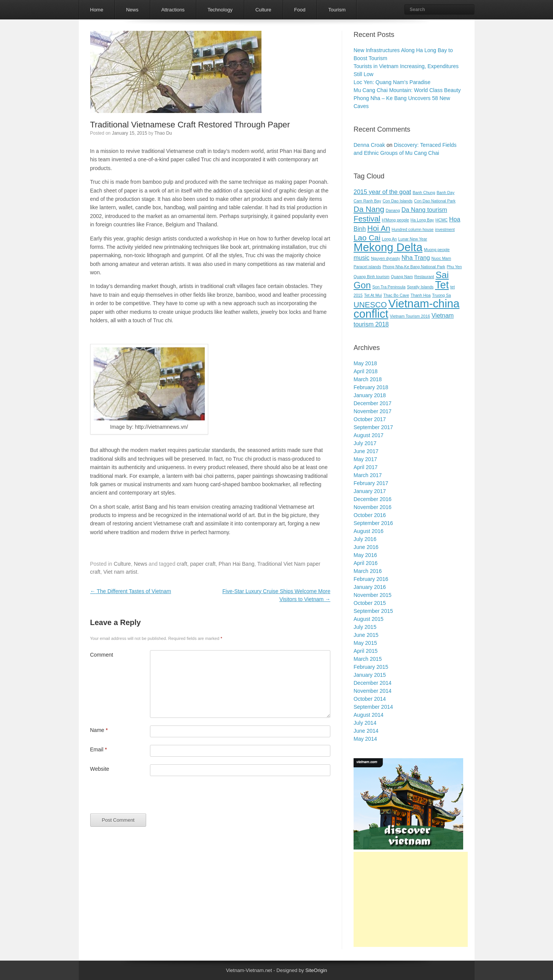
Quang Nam (402, 277)
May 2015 (365, 643)
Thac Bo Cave (396, 295)
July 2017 (365, 443)
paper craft (203, 564)
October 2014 (370, 699)
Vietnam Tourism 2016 (410, 316)
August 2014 (369, 715)
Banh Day (445, 192)
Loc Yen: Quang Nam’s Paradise (392, 82)
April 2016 (366, 563)
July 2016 (365, 539)
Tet (442, 285)
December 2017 (373, 403)
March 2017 (368, 475)
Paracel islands (367, 267)
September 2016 (373, 523)
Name (99, 730)
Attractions (173, 10)
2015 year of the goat (382, 192)
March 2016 (368, 571)
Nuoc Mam (441, 258)
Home (97, 10)
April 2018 (366, 371)
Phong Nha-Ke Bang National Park (414, 267)
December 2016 (373, 499)
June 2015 (366, 635)
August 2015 (369, 619)
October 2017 (370, 419)
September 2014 (373, 707)
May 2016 (365, 555)
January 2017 (370, 491)
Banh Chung (424, 192)
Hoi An (379, 228)
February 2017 (371, 483)
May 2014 (365, 739)
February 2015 (371, 667)
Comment (102, 655)
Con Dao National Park (435, 201)
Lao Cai (367, 238)
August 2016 (369, 531)
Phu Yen (454, 267)
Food (300, 10)
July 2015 (365, 627)
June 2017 (366, 451)
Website (100, 769)
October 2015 (370, 603)
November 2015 (373, 595)
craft (182, 564)
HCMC (441, 220)
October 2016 (370, 515)
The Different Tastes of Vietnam (131, 591)
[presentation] (148, 799)
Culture (263, 10)
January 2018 (370, 395)
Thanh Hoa (421, 295)
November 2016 (373, 507)
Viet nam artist (120, 572)
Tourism (337, 10)
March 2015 (368, 659)
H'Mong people (395, 220)
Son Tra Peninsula (389, 287)
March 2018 (368, 379)
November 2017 (373, 411)
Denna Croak (369, 145)
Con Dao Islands (398, 201)
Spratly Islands (420, 287)
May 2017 (365, 459)
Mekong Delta (388, 247)
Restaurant (424, 277)
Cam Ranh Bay (367, 201)
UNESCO (370, 305)
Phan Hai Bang (236, 564)
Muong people (437, 250)
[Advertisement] (411, 899)
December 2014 (373, 683)
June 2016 (366, 547)
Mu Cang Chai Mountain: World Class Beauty (407, 90)
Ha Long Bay (422, 220)
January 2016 (370, 587)
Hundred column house (413, 229)
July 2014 (365, 723)
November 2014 (373, 691)
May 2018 (365, 363)
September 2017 (373, 427)
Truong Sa (441, 295)
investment (445, 229)
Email (99, 749)
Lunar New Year (413, 239)
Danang (393, 210)
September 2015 (373, 611)
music (362, 258)
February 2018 (371, 387)
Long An (389, 239)
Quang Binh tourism (371, 277)
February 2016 (371, 579)
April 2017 (366, 467)
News (132, 10)
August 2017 (369, 435)
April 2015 (366, 651)
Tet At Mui (373, 295)
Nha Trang (416, 258)
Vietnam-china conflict (406, 309)
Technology (220, 10)
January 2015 (370, 675)
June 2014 (366, 731)
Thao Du (163, 133)
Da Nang (369, 209)
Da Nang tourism (424, 210)
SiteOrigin (316, 970)
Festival (367, 219)
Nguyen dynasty (386, 258)
